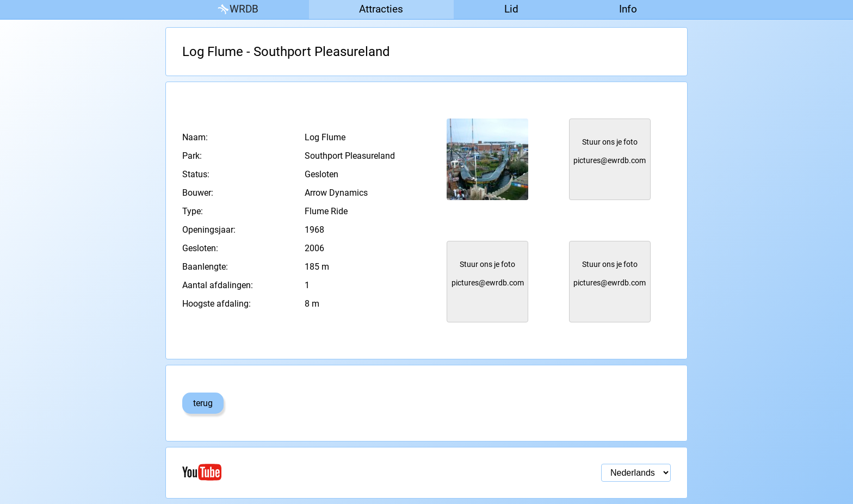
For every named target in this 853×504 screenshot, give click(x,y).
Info (628, 9)
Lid (511, 9)
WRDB (237, 10)
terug (203, 403)
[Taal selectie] (636, 473)
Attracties (381, 9)
